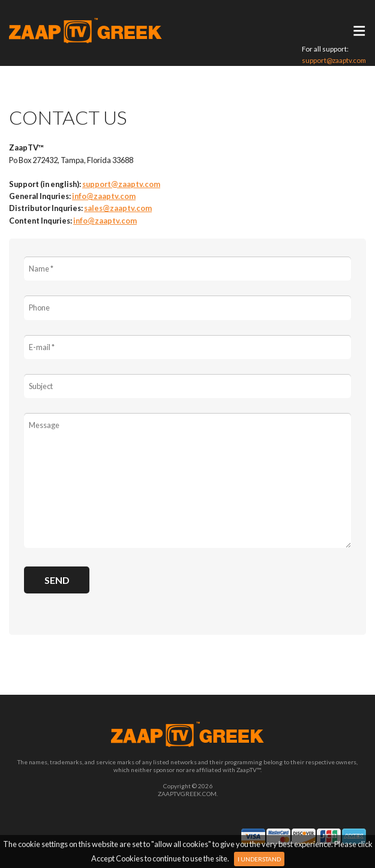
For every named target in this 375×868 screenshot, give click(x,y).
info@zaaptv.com (104, 196)
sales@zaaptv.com (118, 208)
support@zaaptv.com (334, 60)
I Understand (259, 859)
